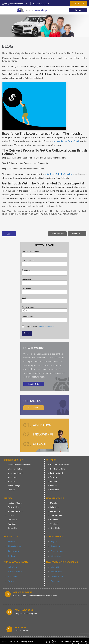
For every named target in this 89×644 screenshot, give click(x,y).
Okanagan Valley (15, 469)
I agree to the (40, 327)
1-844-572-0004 (41, 4)
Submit (27, 333)
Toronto (54, 477)
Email (25, 298)
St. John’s (55, 564)
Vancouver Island (15, 473)
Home (5, 637)
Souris (11, 577)
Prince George (14, 486)
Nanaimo (12, 490)
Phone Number (28, 307)
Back (9, 234)
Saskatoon (55, 545)
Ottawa (54, 481)
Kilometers (27, 270)
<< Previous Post (57, 234)
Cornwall (12, 573)
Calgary (11, 515)
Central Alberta (14, 507)
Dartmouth (13, 550)
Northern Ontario (58, 469)
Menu (78, 10)
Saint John (55, 507)
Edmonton (12, 520)
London (54, 486)
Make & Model (28, 261)
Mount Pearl (56, 569)
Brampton (55, 490)
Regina (54, 541)
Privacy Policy (27, 637)
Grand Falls (55, 528)
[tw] (54, 637)
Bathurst (54, 520)
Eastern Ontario (57, 473)
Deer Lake (55, 577)
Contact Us (78, 3)
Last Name (26, 289)
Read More (34, 384)
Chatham (54, 524)
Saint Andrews (57, 515)
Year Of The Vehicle (30, 251)
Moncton (54, 503)
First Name (27, 279)
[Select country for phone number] (25, 311)
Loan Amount (27, 316)
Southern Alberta (15, 511)
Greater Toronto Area (60, 465)
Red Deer (12, 524)
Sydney (11, 554)
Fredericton (55, 511)
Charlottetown (15, 569)
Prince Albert (56, 550)
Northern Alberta (15, 503)
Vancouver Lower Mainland (19, 465)
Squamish (12, 481)
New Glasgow (14, 545)
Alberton (12, 564)
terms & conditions (46, 327)
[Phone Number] (45, 311)
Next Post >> (77, 234)
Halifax (11, 541)
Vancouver (12, 477)
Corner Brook (57, 573)
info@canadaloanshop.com (15, 4)
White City (55, 554)
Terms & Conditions (13, 640)
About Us (14, 637)
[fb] (48, 637)
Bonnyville (12, 528)
